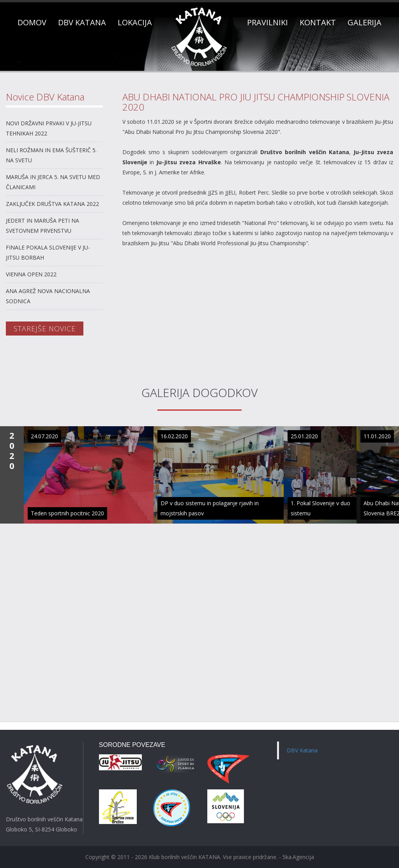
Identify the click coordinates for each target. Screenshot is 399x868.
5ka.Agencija (298, 857)
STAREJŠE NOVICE (45, 329)
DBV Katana (302, 750)
